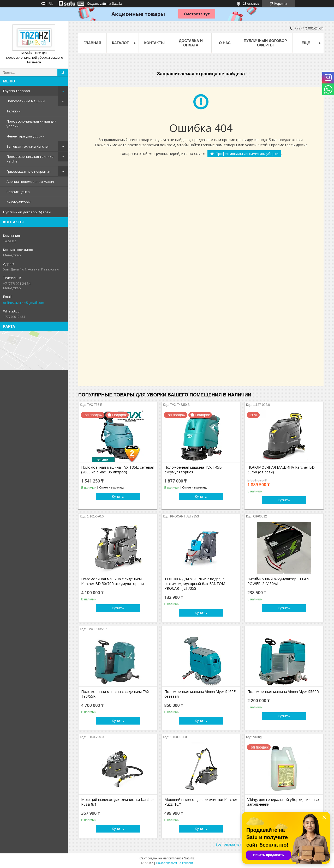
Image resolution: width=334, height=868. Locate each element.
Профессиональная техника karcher (30, 159)
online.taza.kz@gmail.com (24, 303)
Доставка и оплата (191, 43)
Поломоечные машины (26, 101)
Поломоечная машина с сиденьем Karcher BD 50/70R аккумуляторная (112, 581)
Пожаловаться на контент (174, 863)
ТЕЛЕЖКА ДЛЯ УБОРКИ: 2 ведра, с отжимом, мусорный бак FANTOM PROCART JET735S (195, 584)
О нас (225, 43)
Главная (92, 43)
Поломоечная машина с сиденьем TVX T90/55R (115, 694)
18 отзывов (251, 4)
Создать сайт (97, 4)
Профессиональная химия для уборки (31, 124)
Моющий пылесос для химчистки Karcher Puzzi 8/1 (118, 802)
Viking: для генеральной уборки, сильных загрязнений (283, 802)
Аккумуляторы (19, 202)
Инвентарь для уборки (26, 136)
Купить (118, 496)
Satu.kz (189, 858)
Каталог (120, 43)
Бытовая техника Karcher (28, 146)
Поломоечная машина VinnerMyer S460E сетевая (200, 694)
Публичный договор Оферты (27, 212)
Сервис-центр (18, 192)
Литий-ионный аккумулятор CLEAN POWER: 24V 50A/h (278, 581)
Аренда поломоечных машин (31, 182)
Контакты (154, 43)
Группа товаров (17, 91)
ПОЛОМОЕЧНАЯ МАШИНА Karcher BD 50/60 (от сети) (281, 470)
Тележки (14, 111)
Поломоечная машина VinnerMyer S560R (283, 692)
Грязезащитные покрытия (29, 171)
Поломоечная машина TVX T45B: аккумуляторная (193, 470)
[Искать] (63, 73)
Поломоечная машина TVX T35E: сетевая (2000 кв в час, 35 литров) (118, 470)
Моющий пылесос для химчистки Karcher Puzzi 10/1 (201, 802)
